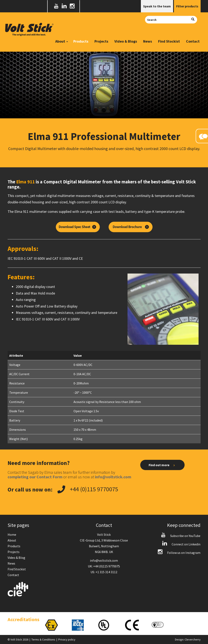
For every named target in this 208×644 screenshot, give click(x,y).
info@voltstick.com (104, 560)
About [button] (62, 41)
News (148, 41)
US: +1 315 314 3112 (104, 572)
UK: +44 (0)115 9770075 (104, 566)
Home (12, 535)
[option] (54, 625)
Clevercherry (193, 639)
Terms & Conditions (43, 639)
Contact (193, 41)
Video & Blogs (126, 41)
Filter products (187, 6)
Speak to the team (157, 6)
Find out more (162, 465)
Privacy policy (67, 639)
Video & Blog (16, 558)
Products (81, 41)
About (12, 540)
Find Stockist (169, 41)
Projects (101, 41)
